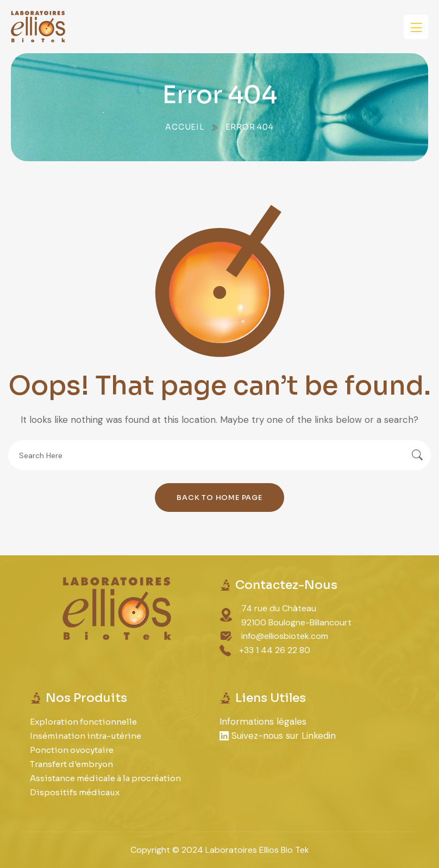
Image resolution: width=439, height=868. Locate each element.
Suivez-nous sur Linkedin (278, 736)
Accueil (185, 127)
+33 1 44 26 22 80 (275, 650)
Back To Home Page (220, 498)
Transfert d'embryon (71, 764)
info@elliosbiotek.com (285, 636)
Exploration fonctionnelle (83, 722)
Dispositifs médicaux (75, 792)
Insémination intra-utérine (86, 736)
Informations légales (263, 721)
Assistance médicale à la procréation (105, 778)
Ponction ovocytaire (72, 750)
